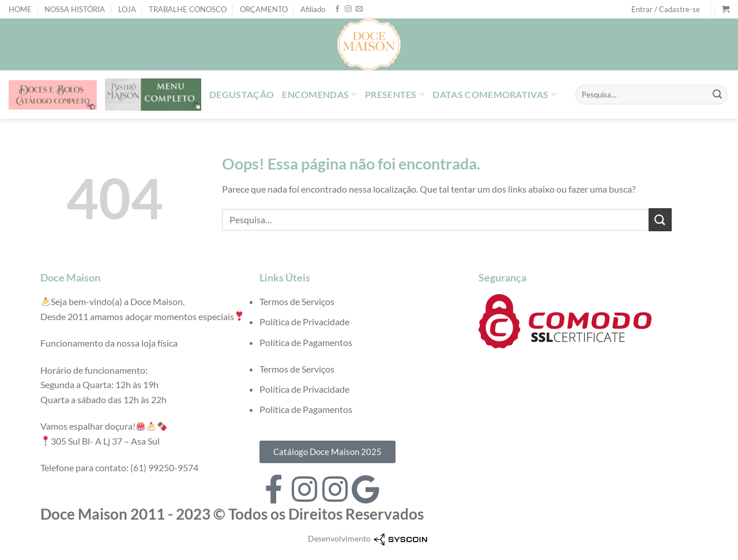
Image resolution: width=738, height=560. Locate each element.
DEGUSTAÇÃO (242, 94)
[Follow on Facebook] (337, 9)
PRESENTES (395, 95)
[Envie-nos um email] (359, 9)
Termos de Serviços (297, 301)
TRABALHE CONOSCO (188, 9)
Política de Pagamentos (306, 342)
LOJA (127, 9)
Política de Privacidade (304, 322)
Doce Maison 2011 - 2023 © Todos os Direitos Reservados (232, 514)
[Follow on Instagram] (348, 9)
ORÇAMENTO (264, 9)
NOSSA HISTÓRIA (75, 9)
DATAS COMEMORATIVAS (494, 95)
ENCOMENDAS (319, 95)
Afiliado (313, 9)
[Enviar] (717, 95)
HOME (20, 9)
